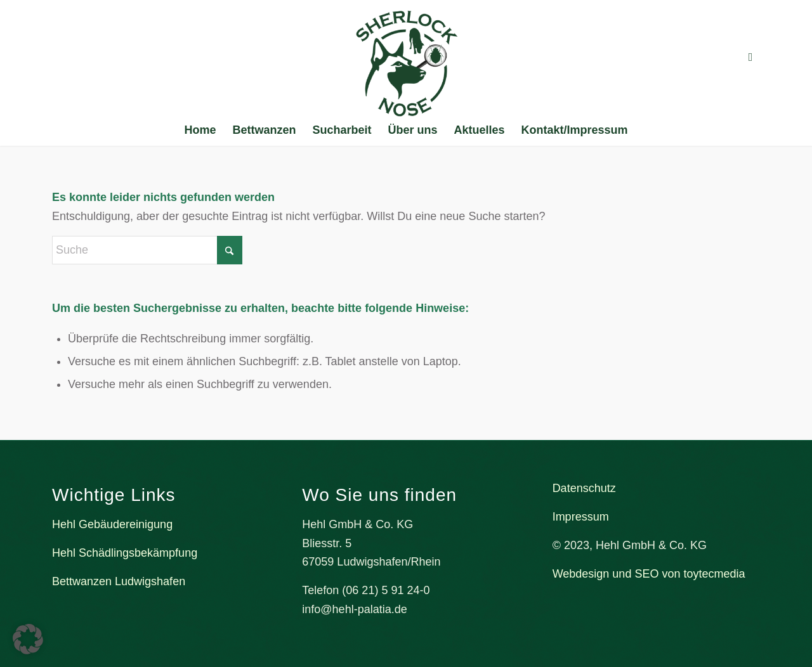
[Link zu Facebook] (750, 57)
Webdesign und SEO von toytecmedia (649, 574)
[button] (28, 639)
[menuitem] (200, 130)
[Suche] (147, 250)
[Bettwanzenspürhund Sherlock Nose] (406, 63)
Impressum (581, 517)
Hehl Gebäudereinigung (112, 524)
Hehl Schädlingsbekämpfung (125, 553)
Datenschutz (584, 488)
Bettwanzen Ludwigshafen (119, 581)
